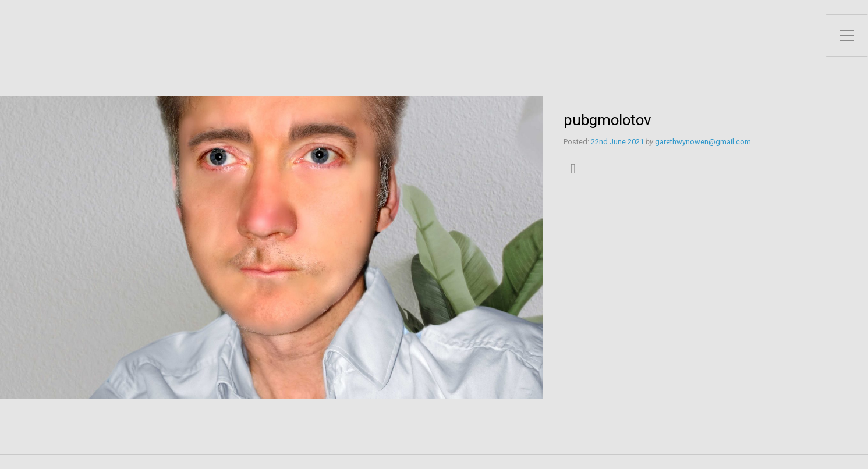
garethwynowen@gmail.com (703, 142)
